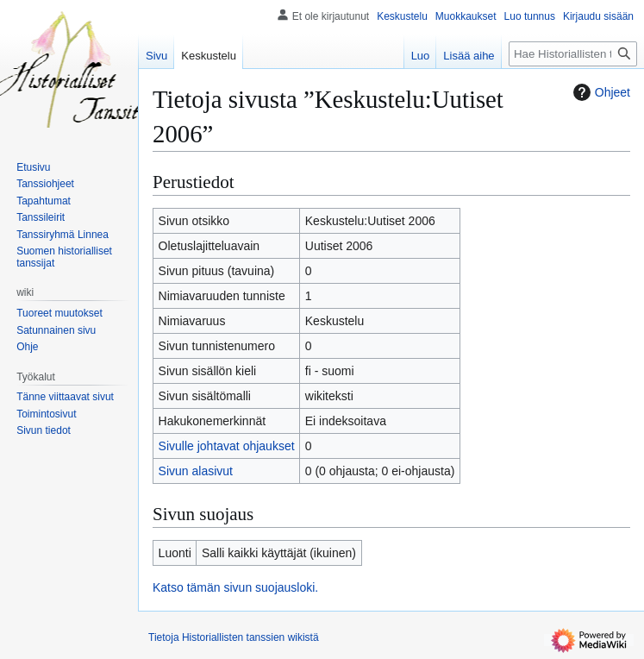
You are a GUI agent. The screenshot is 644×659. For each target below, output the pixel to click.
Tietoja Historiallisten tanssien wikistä (234, 637)
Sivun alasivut (196, 471)
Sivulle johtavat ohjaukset (227, 446)
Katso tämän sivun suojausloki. (235, 587)
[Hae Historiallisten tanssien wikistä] (573, 54)
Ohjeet (600, 92)
